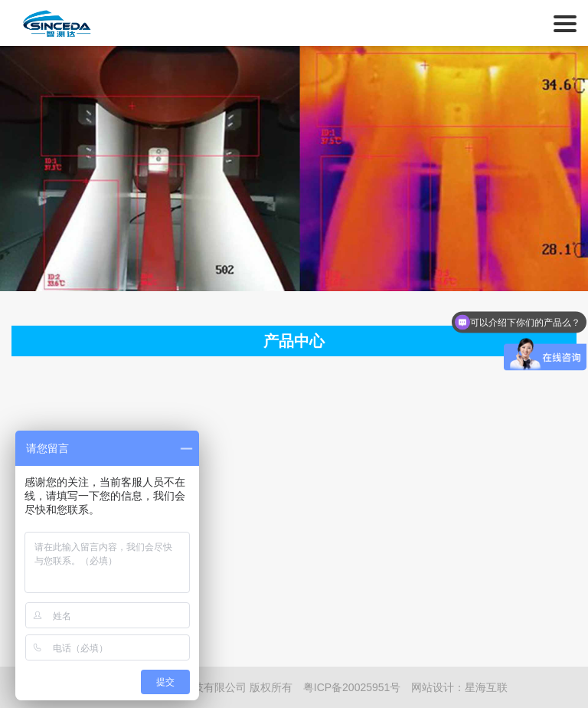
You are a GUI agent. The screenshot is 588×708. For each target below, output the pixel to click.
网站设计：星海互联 (459, 687)
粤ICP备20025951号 (352, 687)
